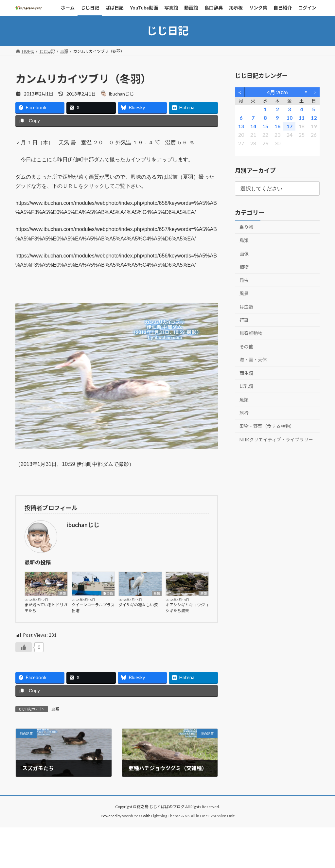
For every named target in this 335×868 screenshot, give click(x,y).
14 (253, 126)
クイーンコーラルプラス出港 (93, 608)
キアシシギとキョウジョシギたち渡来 (187, 608)
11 (301, 118)
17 (289, 126)
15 (265, 126)
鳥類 (62, 593)
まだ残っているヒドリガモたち (46, 608)
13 (241, 126)
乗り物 (108, 593)
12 (313, 118)
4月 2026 (277, 92)
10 (289, 118)
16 (277, 126)
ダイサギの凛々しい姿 (138, 605)
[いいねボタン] (24, 647)
